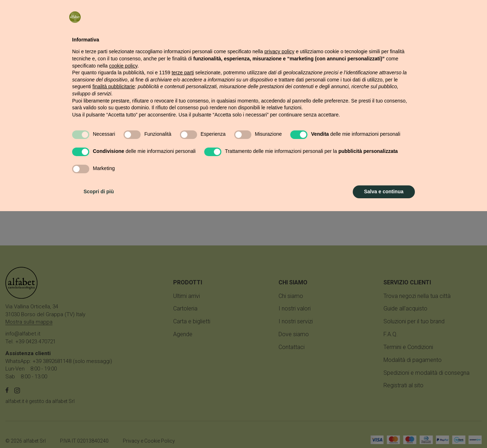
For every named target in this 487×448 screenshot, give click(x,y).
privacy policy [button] (280, 288)
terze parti (183, 309)
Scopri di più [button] (99, 428)
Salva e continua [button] (384, 428)
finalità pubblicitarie (114, 323)
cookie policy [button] (123, 303)
